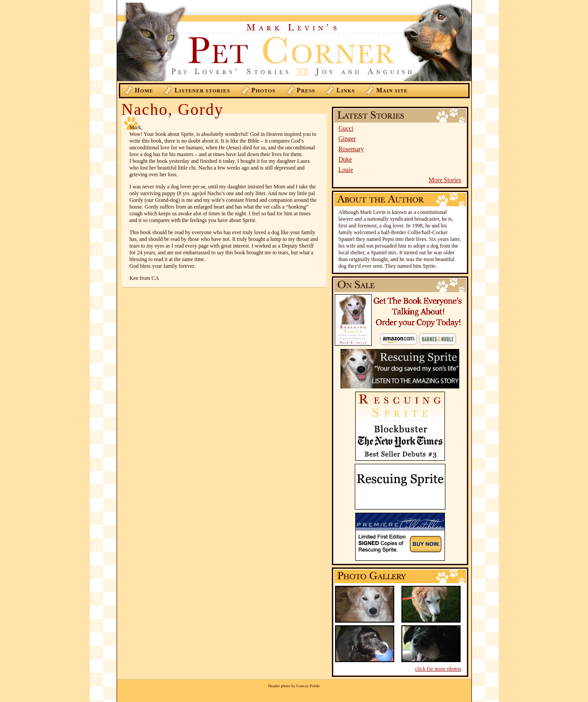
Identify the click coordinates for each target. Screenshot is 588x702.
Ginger (347, 139)
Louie (346, 170)
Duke (345, 159)
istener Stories (202, 90)
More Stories (445, 180)
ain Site (392, 90)
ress (306, 90)
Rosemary (351, 149)
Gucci (346, 129)
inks (346, 90)
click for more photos (438, 669)
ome (144, 90)
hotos (264, 90)
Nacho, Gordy (173, 109)
